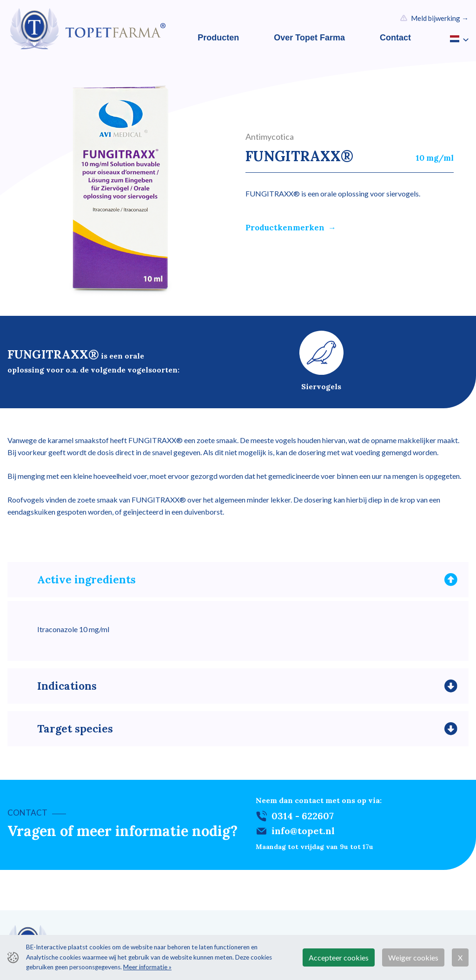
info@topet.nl (303, 834)
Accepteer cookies (339, 957)
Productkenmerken (285, 228)
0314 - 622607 (303, 819)
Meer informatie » (147, 967)
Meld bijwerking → (440, 18)
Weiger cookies (413, 957)
